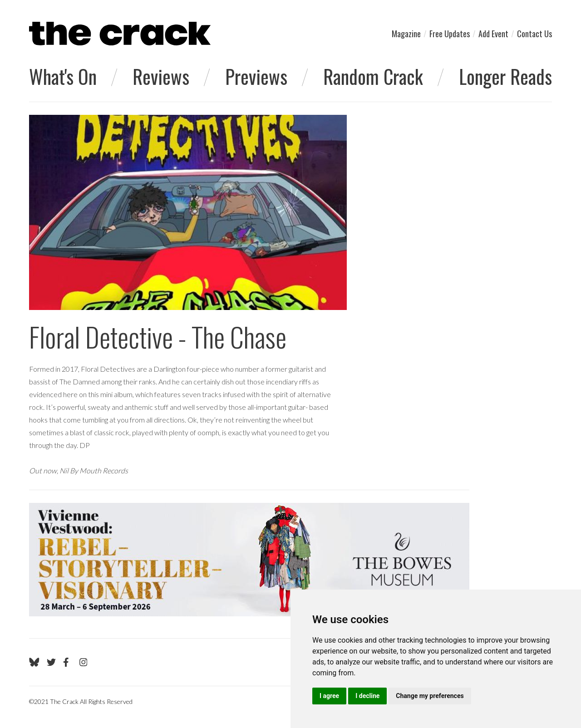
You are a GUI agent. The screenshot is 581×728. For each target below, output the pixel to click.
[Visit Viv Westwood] (249, 560)
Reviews (161, 76)
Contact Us (534, 34)
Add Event (493, 34)
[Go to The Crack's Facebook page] (68, 662)
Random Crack (373, 76)
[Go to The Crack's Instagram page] (84, 662)
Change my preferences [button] (430, 696)
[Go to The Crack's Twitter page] (51, 662)
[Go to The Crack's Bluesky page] (34, 662)
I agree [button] (329, 696)
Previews (256, 76)
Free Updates (450, 34)
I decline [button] (367, 696)
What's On (63, 76)
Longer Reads (505, 76)
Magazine (406, 34)
